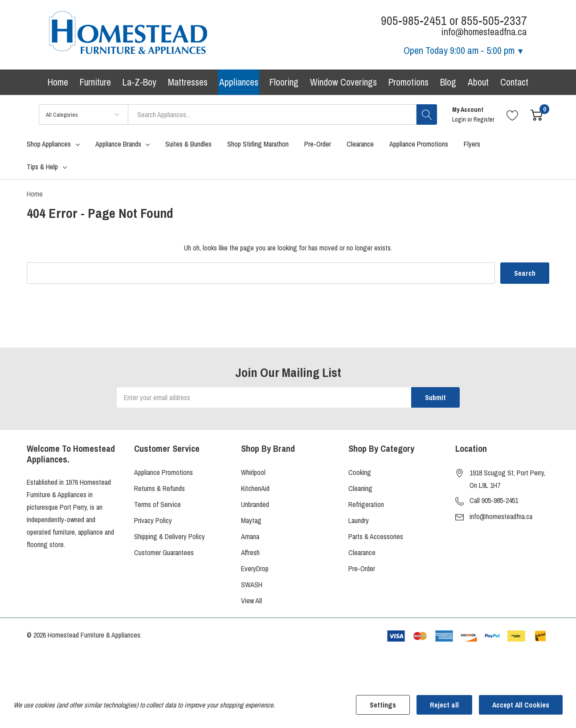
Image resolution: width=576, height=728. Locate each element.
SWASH (252, 585)
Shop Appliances (49, 145)
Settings (383, 705)
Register (484, 120)
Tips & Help (42, 168)
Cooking (360, 473)
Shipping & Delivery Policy (170, 537)
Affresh (250, 553)
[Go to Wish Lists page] (513, 115)
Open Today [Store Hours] (464, 50)
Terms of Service (157, 505)
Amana (250, 537)
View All (251, 601)
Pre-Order (362, 569)
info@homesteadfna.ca (501, 517)
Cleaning (360, 489)
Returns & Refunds (159, 489)
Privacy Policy (153, 521)
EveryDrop (255, 569)
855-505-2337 (494, 21)
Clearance (362, 553)
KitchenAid (255, 489)
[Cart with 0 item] (537, 115)
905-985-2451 (414, 21)
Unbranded (255, 505)
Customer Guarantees (164, 553)
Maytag (251, 521)
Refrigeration (366, 505)
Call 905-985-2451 (494, 501)
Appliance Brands (118, 145)
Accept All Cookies (521, 705)
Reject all (444, 705)
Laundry (359, 521)
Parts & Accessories (376, 537)
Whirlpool (253, 473)
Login (460, 120)
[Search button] (427, 115)
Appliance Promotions (163, 473)
